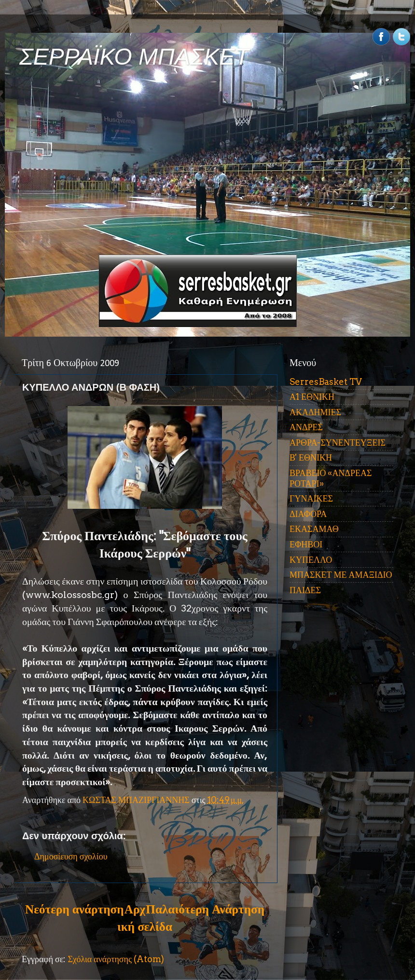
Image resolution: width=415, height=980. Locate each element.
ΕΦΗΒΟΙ (306, 544)
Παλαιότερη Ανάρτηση (205, 909)
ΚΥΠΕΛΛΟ (311, 560)
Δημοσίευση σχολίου (71, 856)
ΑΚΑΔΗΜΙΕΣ (315, 412)
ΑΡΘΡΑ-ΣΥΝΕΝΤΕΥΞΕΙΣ (338, 442)
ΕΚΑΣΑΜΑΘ (314, 529)
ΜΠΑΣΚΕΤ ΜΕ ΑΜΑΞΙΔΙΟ (341, 575)
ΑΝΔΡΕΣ (306, 427)
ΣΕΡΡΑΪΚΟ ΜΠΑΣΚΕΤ (134, 57)
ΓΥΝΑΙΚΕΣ (311, 498)
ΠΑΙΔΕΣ (305, 590)
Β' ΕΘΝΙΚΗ (311, 457)
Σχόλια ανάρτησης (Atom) (116, 959)
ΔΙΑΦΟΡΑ (308, 514)
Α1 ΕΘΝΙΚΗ (312, 397)
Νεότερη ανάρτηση (74, 909)
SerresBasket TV (326, 382)
